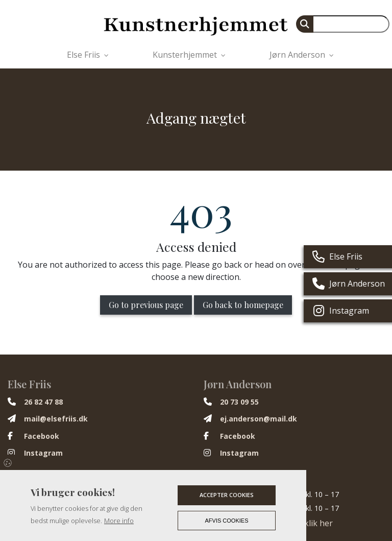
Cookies (8, 462)
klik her (318, 523)
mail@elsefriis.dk (56, 419)
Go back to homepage (243, 305)
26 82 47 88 (43, 402)
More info (119, 521)
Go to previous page (146, 305)
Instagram (43, 453)
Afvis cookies (227, 521)
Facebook (42, 436)
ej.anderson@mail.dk (259, 419)
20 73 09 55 (239, 402)
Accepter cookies (227, 495)
